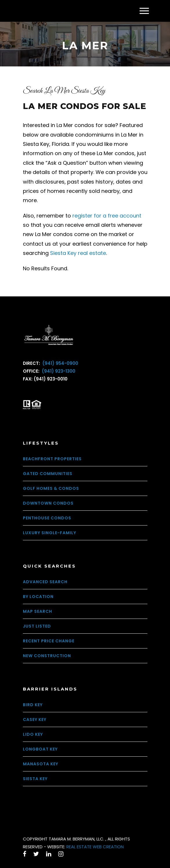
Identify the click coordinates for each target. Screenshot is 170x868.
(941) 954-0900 (60, 363)
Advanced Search (45, 582)
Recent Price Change (49, 641)
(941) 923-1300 (58, 371)
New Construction (47, 656)
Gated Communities (48, 474)
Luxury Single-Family (50, 533)
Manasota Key (41, 764)
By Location (38, 597)
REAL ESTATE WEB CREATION (95, 847)
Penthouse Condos (47, 518)
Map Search (38, 611)
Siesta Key (35, 779)
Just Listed (37, 626)
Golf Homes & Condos (51, 488)
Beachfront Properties (52, 459)
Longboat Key (40, 749)
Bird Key (33, 705)
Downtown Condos (48, 503)
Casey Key (35, 720)
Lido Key (33, 734)
